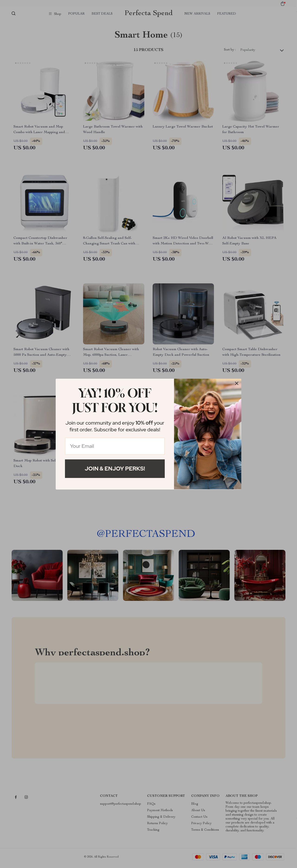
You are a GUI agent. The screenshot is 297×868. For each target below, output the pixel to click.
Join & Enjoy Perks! (115, 469)
